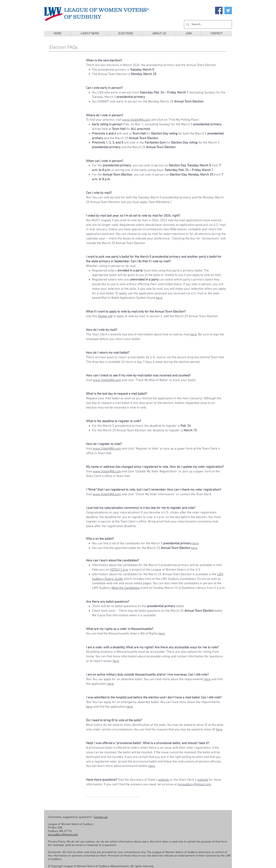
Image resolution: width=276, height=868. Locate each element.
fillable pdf (105, 316)
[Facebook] (219, 10)
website (164, 780)
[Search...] (208, 24)
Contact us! (101, 817)
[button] (126, 34)
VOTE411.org (119, 570)
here (159, 298)
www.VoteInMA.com (136, 120)
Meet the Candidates (126, 588)
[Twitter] (228, 10)
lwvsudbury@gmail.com (194, 785)
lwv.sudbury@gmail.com (63, 835)
